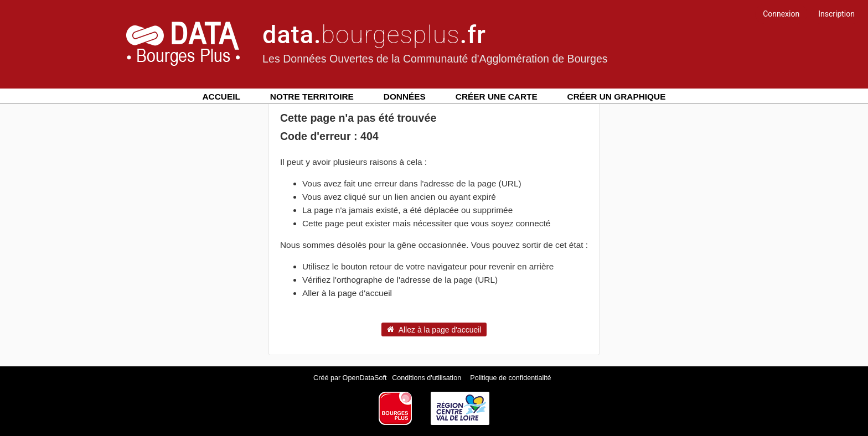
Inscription (836, 14)
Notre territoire (312, 97)
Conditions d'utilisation (427, 378)
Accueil (221, 97)
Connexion (781, 14)
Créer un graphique (617, 97)
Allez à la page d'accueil (434, 329)
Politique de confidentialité (510, 378)
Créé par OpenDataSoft (351, 378)
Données (405, 97)
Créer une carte (497, 97)
